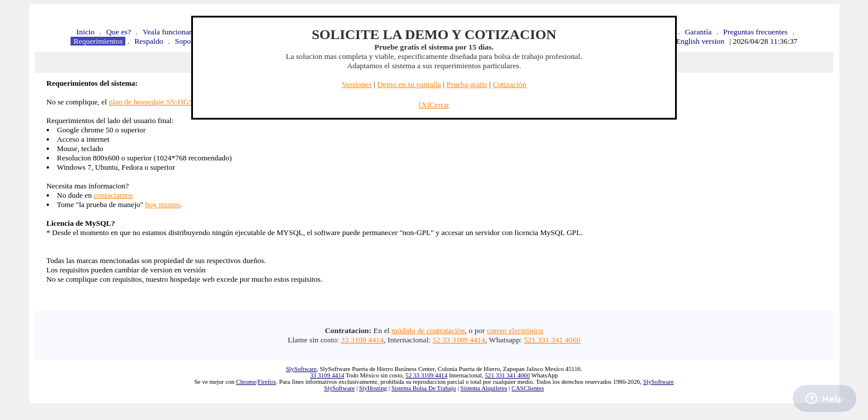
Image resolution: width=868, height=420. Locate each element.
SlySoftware (301, 369)
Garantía (698, 32)
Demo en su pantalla (409, 84)
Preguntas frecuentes (756, 32)
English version (700, 41)
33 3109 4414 (362, 340)
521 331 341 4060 (552, 340)
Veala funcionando (172, 32)
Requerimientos (98, 41)
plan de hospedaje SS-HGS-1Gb (159, 102)
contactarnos (113, 195)
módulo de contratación (428, 330)
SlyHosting (373, 388)
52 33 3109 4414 (459, 340)
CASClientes (528, 388)
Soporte (187, 41)
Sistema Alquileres (484, 388)
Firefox (267, 382)
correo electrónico (515, 330)
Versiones (357, 84)
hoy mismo (163, 204)
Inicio (85, 32)
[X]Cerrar (434, 105)
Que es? (119, 32)
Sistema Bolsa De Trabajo (424, 388)
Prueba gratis (467, 84)
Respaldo (149, 41)
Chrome (246, 382)
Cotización (509, 84)
